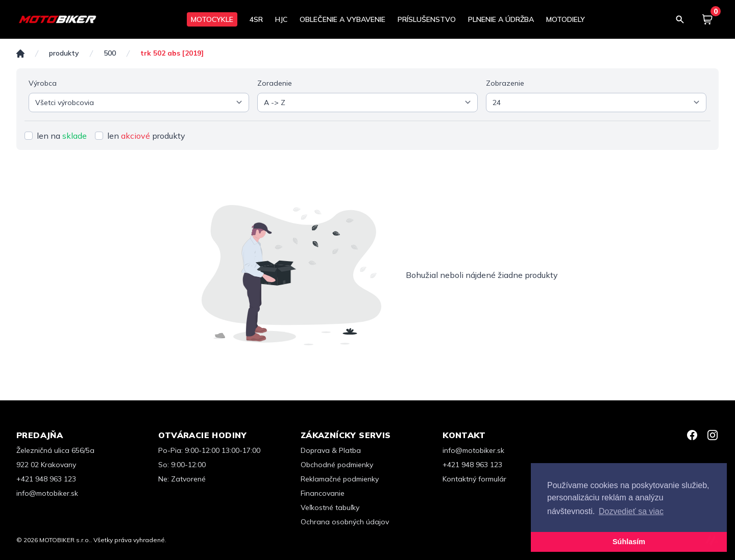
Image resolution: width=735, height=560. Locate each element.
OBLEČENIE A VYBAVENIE (342, 19)
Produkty (64, 53)
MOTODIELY (566, 19)
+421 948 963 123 (46, 479)
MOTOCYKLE (212, 19)
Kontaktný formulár (474, 479)
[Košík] (707, 19)
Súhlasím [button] (629, 542)
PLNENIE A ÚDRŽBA (501, 19)
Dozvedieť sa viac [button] (631, 511)
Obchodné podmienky (337, 465)
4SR (256, 19)
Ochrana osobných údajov (345, 522)
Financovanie (323, 493)
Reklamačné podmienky (340, 479)
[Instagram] (713, 435)
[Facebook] (692, 435)
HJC (281, 19)
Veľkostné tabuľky (330, 507)
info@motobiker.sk (47, 493)
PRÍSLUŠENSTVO (427, 19)
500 (110, 53)
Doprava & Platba (331, 450)
